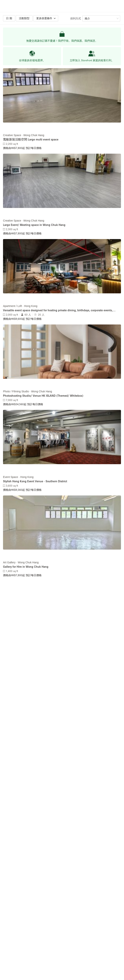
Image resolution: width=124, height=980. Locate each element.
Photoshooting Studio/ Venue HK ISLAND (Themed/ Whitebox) (43, 396)
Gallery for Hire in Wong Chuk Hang (26, 567)
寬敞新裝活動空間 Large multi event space (31, 139)
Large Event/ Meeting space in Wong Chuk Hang (34, 225)
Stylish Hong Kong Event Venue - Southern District (35, 481)
